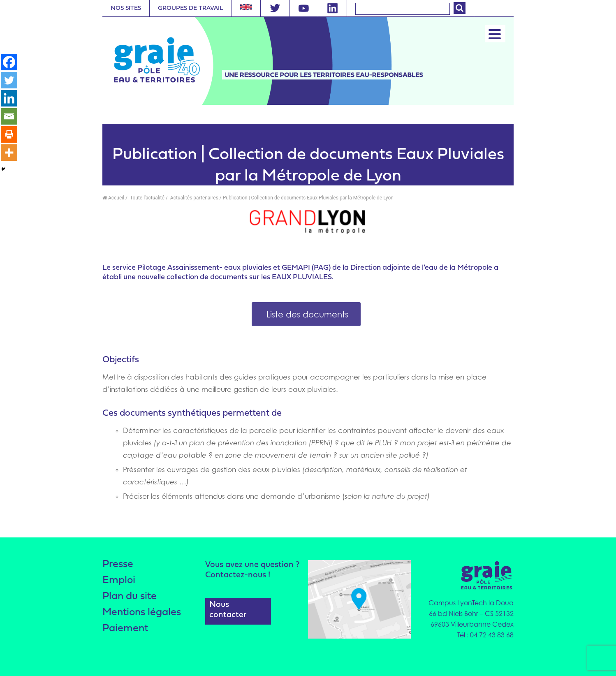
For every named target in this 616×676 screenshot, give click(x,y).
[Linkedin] (9, 98)
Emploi (119, 580)
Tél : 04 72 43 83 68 (485, 635)
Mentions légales (142, 612)
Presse (118, 564)
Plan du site (130, 596)
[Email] (9, 116)
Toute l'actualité (147, 198)
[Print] (9, 134)
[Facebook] (9, 62)
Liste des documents (306, 315)
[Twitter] (9, 80)
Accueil (113, 198)
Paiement (125, 629)
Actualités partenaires (194, 198)
